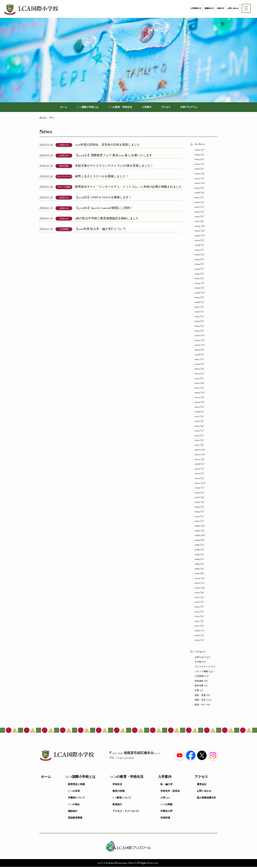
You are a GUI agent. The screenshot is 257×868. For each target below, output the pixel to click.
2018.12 (198, 527)
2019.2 (197, 517)
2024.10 (198, 236)
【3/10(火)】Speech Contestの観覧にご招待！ (104, 209)
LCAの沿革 (74, 792)
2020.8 (197, 465)
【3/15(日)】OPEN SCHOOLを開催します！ (103, 198)
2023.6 (197, 313)
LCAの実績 (166, 806)
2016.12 (198, 632)
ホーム (54, 108)
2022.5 (197, 370)
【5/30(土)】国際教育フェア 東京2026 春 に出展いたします (114, 156)
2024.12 (198, 227)
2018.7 (197, 546)
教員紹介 (117, 806)
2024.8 (197, 246)
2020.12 (198, 451)
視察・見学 (200, 701)
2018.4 (197, 560)
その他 (198, 663)
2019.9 (197, 493)
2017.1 (197, 627)
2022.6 (197, 365)
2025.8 (197, 194)
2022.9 (197, 351)
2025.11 (197, 179)
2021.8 (197, 413)
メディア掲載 (64, 188)
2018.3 (197, 565)
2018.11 (197, 532)
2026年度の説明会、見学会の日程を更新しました (108, 146)
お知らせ (64, 146)
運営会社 (202, 785)
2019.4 (197, 513)
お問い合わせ (233, 8)
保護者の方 (209, 8)
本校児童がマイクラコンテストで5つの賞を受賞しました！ (114, 167)
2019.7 (197, 498)
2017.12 (197, 579)
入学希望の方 (196, 8)
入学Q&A (165, 799)
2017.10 (198, 589)
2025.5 (197, 208)
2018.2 (197, 570)
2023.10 (198, 293)
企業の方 (221, 8)
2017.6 (197, 603)
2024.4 (197, 265)
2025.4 (197, 213)
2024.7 (197, 251)
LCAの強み (74, 806)
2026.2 (197, 165)
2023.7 (197, 308)
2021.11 (197, 398)
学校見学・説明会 (170, 792)
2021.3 (197, 436)
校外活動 (64, 167)
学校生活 (117, 785)
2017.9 (197, 593)
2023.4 (197, 322)
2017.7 (197, 598)
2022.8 (197, 355)
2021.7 (197, 417)
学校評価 (165, 819)
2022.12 (198, 336)
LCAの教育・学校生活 (119, 108)
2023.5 (197, 317)
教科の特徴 (119, 792)
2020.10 (198, 455)
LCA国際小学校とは (81, 108)
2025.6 (197, 203)
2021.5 (197, 427)
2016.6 (197, 636)
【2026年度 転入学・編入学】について (100, 230)
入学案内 (149, 108)
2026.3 (197, 160)
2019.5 (197, 508)
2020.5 (197, 470)
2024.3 (197, 270)
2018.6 (197, 551)
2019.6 (197, 503)
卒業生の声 (166, 812)
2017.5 (197, 608)
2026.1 (197, 170)
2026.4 (197, 155)
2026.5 (197, 151)
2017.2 (197, 622)
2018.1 (197, 574)
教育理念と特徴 (76, 785)
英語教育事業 (75, 819)
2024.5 (197, 260)
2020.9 (197, 460)
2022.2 (197, 384)
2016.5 (197, 641)
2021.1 (197, 446)
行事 (197, 691)
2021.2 (197, 441)
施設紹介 (73, 812)
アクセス (171, 108)
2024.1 (197, 279)
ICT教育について (122, 799)
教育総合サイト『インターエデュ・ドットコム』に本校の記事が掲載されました (128, 188)
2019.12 (198, 489)
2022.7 (197, 360)
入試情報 (64, 230)
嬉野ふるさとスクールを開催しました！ (102, 177)
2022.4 (197, 375)
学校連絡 (199, 682)
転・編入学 (166, 785)
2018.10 (198, 536)
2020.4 (197, 474)
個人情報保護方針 (206, 799)
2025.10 (198, 184)
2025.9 (197, 189)
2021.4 (197, 432)
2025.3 (197, 217)
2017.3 (197, 617)
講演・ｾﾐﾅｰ (200, 706)
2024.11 (197, 232)
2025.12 (198, 175)
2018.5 (197, 555)
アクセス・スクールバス (126, 812)
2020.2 (197, 484)
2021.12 (197, 394)
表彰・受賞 (200, 696)
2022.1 (197, 389)
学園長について (76, 799)
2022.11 (197, 341)
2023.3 (197, 327)
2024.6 (197, 256)
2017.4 (197, 612)
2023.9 (197, 298)
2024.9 (197, 241)
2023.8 (197, 303)
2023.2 (197, 332)
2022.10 (198, 346)
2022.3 (197, 379)
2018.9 (197, 541)
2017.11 (197, 584)
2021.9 (197, 408)
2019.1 (197, 522)
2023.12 (197, 284)
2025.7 (197, 198)
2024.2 (197, 275)
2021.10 (198, 403)
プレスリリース (64, 177)
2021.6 (197, 422)
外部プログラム (197, 108)
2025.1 (197, 222)
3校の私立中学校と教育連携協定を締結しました (107, 219)
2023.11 (197, 289)
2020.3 (197, 479)
